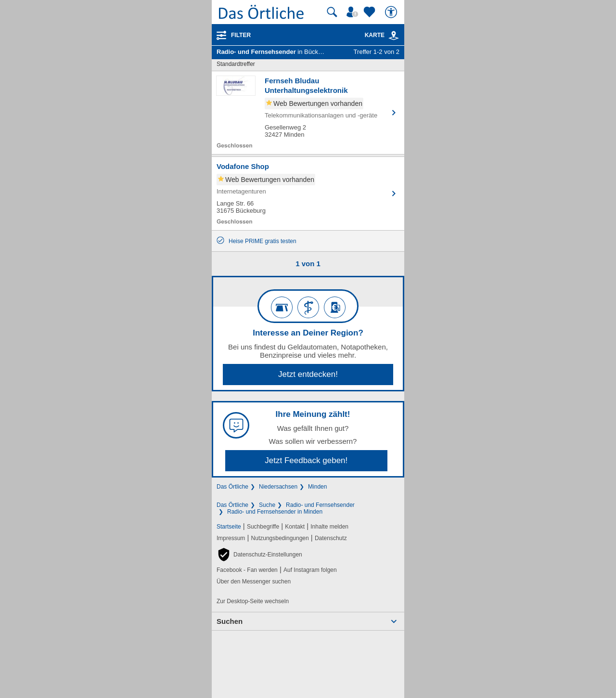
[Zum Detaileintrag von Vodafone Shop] (308, 194)
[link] (394, 36)
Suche (267, 505)
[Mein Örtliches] (354, 12)
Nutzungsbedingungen (280, 538)
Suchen (230, 621)
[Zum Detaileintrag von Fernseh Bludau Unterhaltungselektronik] (308, 113)
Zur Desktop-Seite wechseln (253, 601)
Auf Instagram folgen (310, 570)
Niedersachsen (278, 487)
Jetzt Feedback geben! (306, 460)
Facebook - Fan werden (247, 570)
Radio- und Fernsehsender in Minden (275, 512)
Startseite (229, 527)
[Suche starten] (332, 12)
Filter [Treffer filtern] (241, 35)
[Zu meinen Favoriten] (371, 12)
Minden (317, 487)
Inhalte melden (329, 527)
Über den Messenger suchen (254, 582)
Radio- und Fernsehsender (320, 505)
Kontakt (295, 527)
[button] (259, 555)
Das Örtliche (232, 487)
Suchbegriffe (263, 527)
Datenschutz (331, 538)
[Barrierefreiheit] (392, 12)
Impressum (231, 538)
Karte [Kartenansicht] (382, 35)
